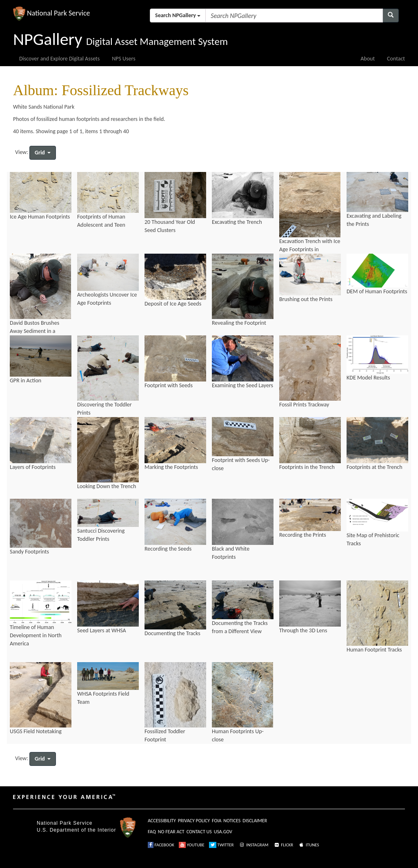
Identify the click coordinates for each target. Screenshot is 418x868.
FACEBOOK (161, 845)
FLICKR (283, 845)
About (368, 59)
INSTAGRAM (253, 845)
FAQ (152, 832)
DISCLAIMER (255, 821)
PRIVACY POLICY (194, 821)
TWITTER (221, 845)
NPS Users (123, 59)
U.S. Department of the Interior (76, 830)
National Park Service (64, 823)
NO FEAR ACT (171, 832)
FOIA (217, 821)
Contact (396, 59)
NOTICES (232, 821)
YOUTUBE (192, 845)
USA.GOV (223, 832)
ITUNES (309, 845)
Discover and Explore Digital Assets (59, 59)
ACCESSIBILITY (162, 821)
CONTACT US (199, 832)
